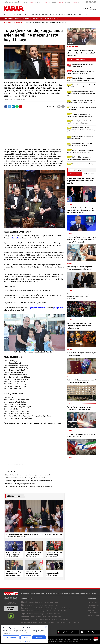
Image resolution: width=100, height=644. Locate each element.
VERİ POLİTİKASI (80, 594)
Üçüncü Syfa (39, 602)
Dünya (24, 15)
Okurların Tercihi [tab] (74, 174)
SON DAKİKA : (8, 19)
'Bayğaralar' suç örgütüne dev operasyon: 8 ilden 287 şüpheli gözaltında (36, 19)
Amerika (40, 605)
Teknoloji (25, 617)
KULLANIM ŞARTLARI (57, 594)
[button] (48, 107)
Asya (51, 605)
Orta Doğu (33, 605)
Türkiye (47, 602)
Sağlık (42, 614)
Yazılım (55, 617)
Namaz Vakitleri (93, 605)
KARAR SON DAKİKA (11, 609)
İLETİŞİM (32, 594)
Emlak (38, 608)
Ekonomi (31, 15)
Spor (47, 15)
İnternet (38, 617)
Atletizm (50, 611)
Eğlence (57, 614)
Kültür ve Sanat (60, 623)
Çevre (52, 602)
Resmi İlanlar (79, 15)
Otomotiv (44, 608)
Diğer (66, 611)
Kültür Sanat (49, 614)
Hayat (52, 15)
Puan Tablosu (92, 608)
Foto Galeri (26, 623)
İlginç (56, 620)
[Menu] (86, 15)
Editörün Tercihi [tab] (89, 174)
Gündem (36, 620)
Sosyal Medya (47, 617)
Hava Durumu (92, 603)
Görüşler (69, 15)
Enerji (50, 608)
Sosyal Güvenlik (58, 608)
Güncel (10, 15)
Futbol (29, 611)
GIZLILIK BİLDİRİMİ (69, 594)
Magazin (36, 614)
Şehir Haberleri (93, 613)
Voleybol (43, 611)
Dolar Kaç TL (92, 610)
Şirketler (67, 608)
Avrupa (46, 605)
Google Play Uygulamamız (69, 632)
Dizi (41, 620)
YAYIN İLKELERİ (45, 594)
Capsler (40, 623)
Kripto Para (40, 15)
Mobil (33, 617)
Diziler (31, 614)
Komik (51, 620)
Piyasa (33, 608)
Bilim (59, 617)
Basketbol (36, 611)
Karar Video (60, 15)
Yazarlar (17, 15)
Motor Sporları (58, 611)
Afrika (56, 605)
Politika (32, 602)
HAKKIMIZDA (25, 594)
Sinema (46, 620)
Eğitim (57, 602)
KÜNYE (38, 594)
